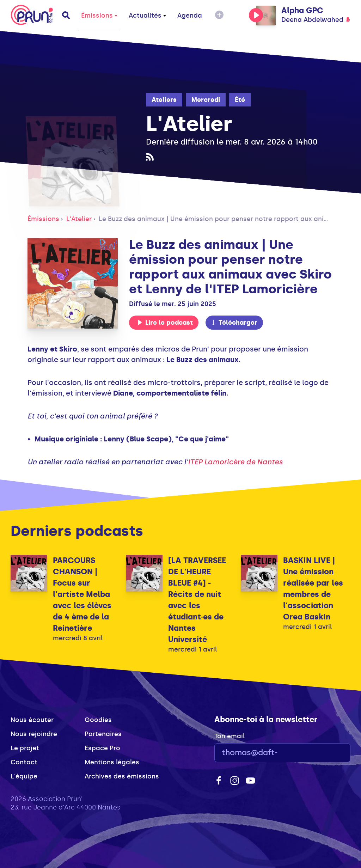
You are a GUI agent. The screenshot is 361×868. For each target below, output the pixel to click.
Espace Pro (102, 748)
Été (240, 100)
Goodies (98, 720)
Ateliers (164, 100)
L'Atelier (79, 219)
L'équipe (24, 776)
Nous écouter (32, 720)
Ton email (230, 736)
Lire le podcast (165, 323)
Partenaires (103, 734)
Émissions (99, 16)
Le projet (25, 748)
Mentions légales (112, 762)
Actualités (147, 16)
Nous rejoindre (34, 734)
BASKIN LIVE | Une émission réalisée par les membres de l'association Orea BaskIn (313, 589)
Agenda (190, 16)
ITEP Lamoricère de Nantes (235, 462)
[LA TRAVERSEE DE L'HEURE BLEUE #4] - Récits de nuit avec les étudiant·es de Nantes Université (197, 600)
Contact (24, 762)
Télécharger (234, 323)
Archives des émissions (122, 776)
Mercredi (206, 100)
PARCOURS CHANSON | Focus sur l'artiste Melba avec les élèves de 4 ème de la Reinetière (82, 594)
